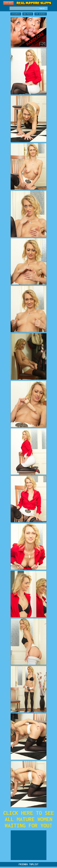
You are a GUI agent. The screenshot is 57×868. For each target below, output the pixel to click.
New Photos (28, 14)
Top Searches (41, 14)
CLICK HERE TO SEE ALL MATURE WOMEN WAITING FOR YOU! (28, 819)
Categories (16, 14)
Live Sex (8, 3)
